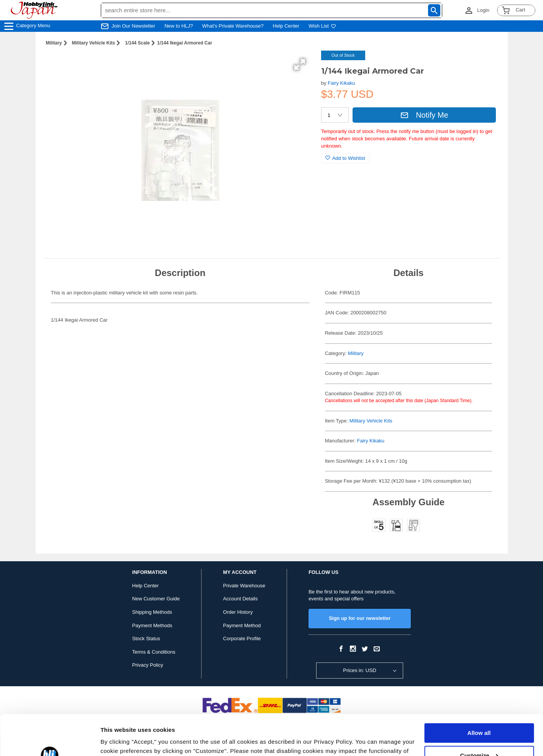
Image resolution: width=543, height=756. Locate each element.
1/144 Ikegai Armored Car (185, 43)
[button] (300, 64)
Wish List (322, 26)
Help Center (286, 26)
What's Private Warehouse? (233, 26)
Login (483, 10)
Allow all (479, 693)
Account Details (240, 599)
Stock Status (146, 638)
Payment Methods (152, 625)
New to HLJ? (179, 26)
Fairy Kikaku (341, 83)
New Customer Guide (156, 599)
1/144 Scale (137, 43)
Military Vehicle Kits (94, 43)
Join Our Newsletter (133, 26)
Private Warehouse (244, 586)
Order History (238, 612)
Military (54, 43)
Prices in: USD (360, 670)
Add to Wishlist (345, 158)
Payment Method (242, 625)
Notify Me (424, 115)
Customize (479, 715)
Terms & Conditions (154, 652)
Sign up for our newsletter (360, 618)
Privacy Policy (148, 665)
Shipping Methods (152, 612)
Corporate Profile (242, 638)
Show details (118, 741)
